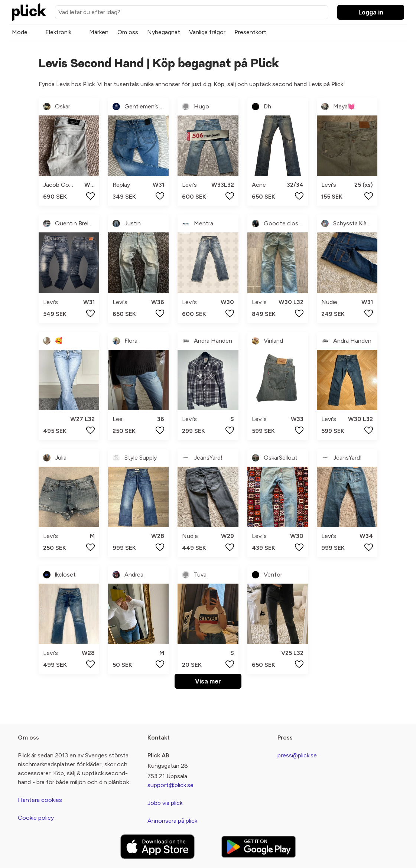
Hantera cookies (40, 800)
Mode (20, 32)
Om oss (128, 32)
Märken (99, 32)
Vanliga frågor (207, 32)
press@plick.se (297, 755)
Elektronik (58, 32)
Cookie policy (36, 818)
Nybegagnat (164, 32)
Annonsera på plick (172, 821)
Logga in (371, 12)
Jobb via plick (165, 803)
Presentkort (250, 32)
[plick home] (29, 12)
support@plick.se (170, 785)
